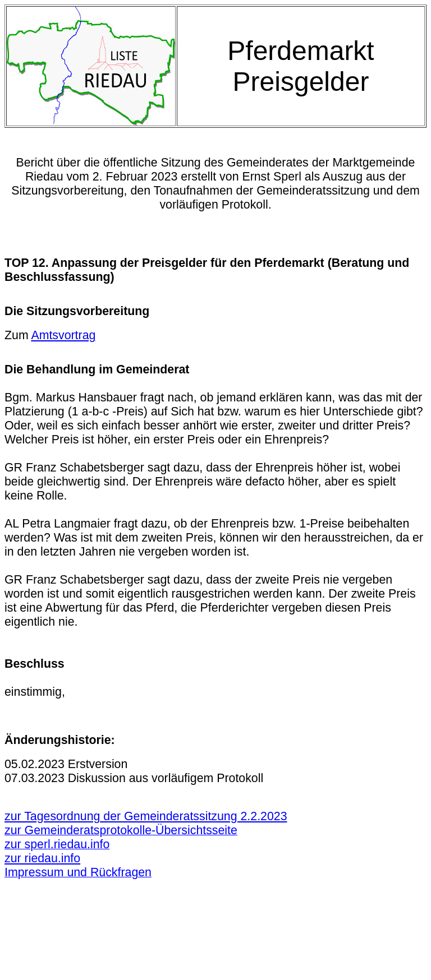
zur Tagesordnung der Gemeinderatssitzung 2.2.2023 (146, 816)
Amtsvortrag (63, 335)
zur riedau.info (42, 858)
